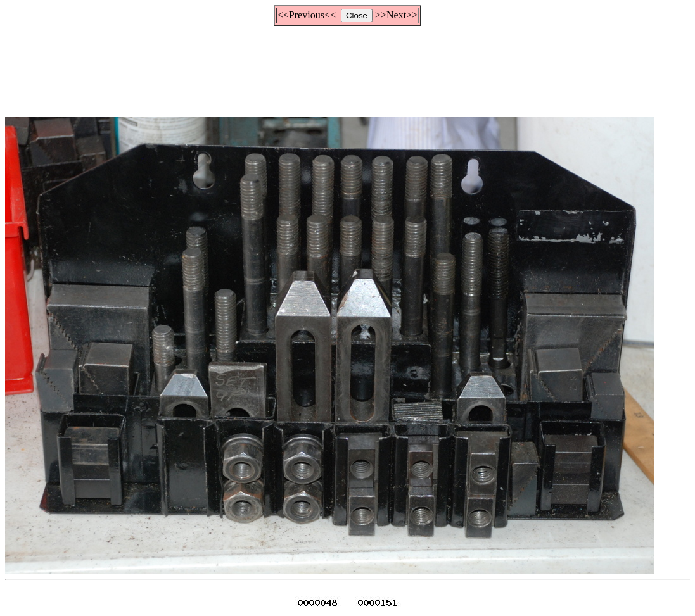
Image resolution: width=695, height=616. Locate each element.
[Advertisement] (348, 66)
